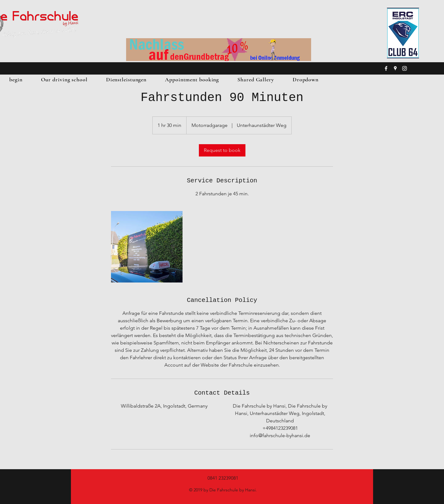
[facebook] (386, 68)
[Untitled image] (147, 247)
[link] (222, 150)
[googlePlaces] (395, 68)
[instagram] (405, 68)
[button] (64, 79)
